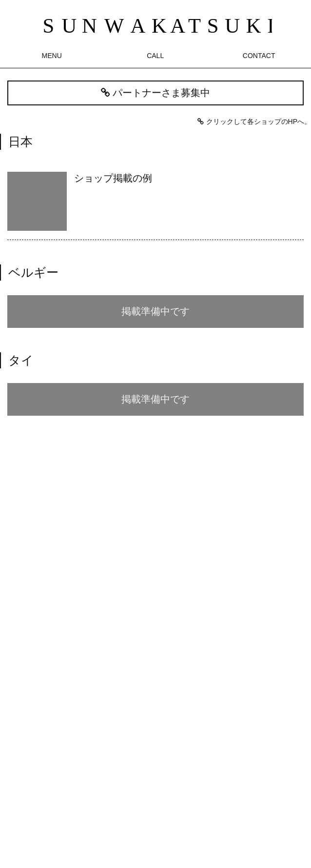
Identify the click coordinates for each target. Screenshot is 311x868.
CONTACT (259, 56)
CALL (155, 56)
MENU (52, 56)
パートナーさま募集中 (155, 93)
